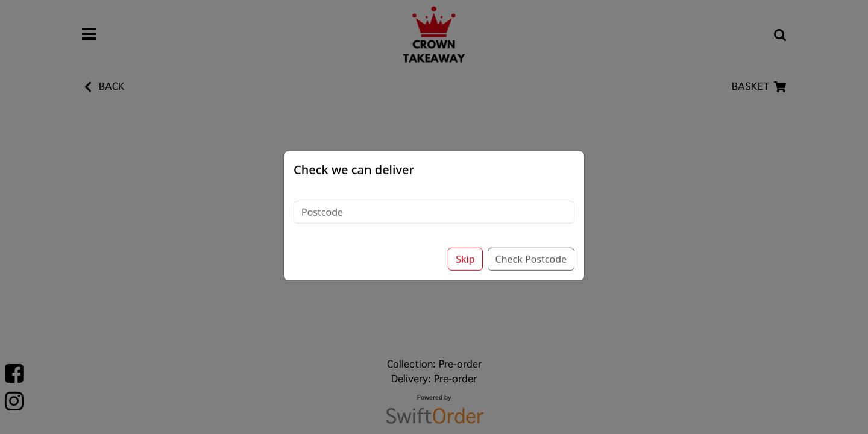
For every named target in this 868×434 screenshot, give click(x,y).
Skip (465, 249)
